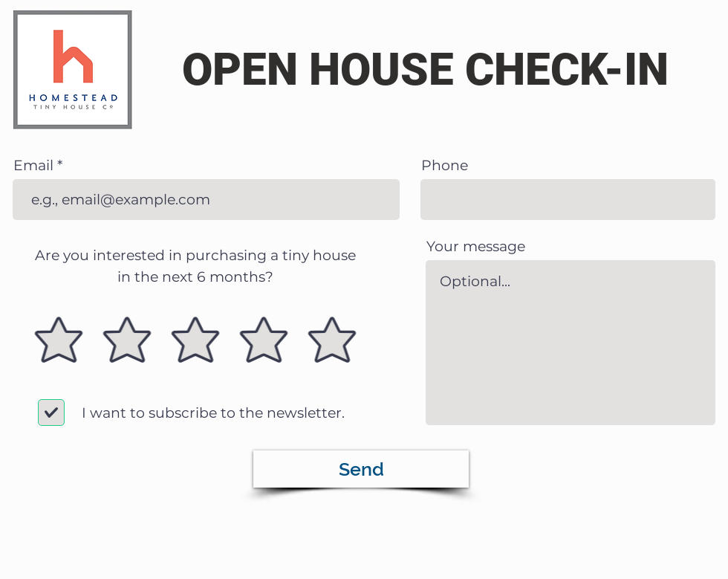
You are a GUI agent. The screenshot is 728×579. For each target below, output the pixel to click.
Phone (445, 165)
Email (33, 165)
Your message (476, 246)
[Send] (361, 469)
